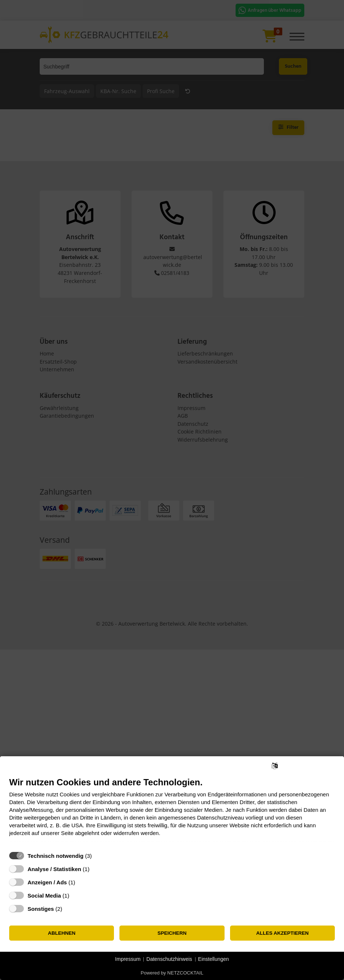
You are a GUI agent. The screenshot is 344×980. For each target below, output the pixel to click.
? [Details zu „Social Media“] (76, 896)
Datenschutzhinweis (169, 959)
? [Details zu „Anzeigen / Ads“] (82, 882)
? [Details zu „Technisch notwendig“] (98, 856)
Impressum (128, 959)
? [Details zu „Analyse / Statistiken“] (96, 869)
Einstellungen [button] (214, 959)
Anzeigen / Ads (47, 882)
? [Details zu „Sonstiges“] (69, 909)
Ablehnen (62, 933)
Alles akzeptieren (282, 933)
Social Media (44, 896)
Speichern (172, 933)
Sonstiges (41, 909)
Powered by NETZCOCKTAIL (172, 973)
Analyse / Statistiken (54, 869)
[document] (172, 812)
